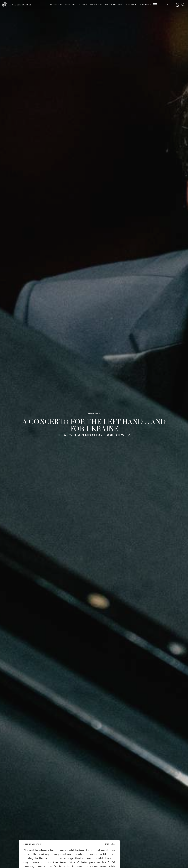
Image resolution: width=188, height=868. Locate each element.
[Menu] (155, 5)
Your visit (110, 5)
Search (183, 5)
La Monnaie (145, 5)
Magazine (70, 5)
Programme (56, 5)
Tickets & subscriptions (90, 5)
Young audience (127, 5)
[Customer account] (177, 5)
